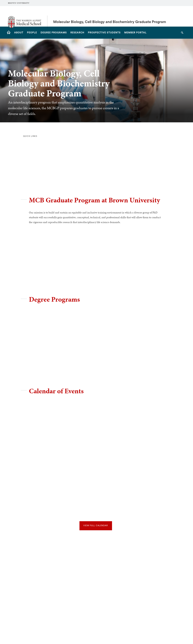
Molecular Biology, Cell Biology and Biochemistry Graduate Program (110, 16)
